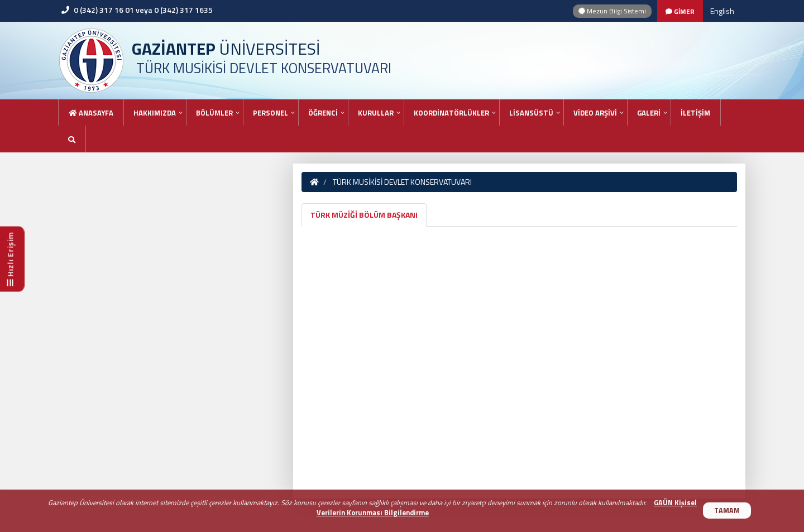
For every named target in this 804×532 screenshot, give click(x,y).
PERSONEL (271, 113)
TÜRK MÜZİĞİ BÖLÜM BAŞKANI (364, 215)
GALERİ (649, 113)
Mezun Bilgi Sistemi (612, 11)
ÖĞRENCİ (323, 113)
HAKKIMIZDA (155, 113)
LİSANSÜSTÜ (531, 113)
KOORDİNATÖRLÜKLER (451, 113)
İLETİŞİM (695, 113)
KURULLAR (376, 113)
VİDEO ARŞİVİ (595, 113)
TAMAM (727, 511)
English (722, 11)
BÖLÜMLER (214, 113)
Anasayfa (91, 113)
